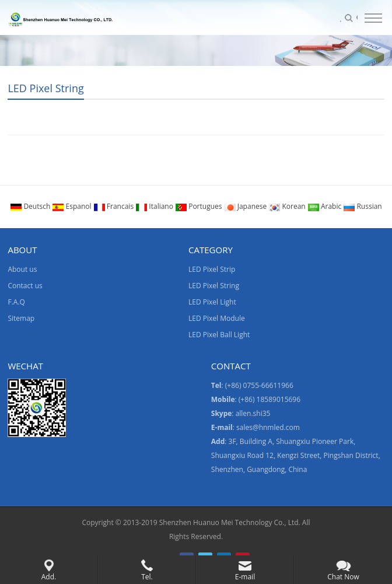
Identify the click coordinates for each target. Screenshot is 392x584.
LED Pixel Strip (212, 269)
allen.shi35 (253, 413)
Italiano (155, 206)
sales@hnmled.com (268, 427)
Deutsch (31, 206)
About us (22, 269)
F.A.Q (16, 302)
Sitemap (21, 318)
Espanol (72, 206)
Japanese (246, 206)
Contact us (25, 286)
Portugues (199, 206)
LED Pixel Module (217, 318)
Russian (362, 206)
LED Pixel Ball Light (219, 335)
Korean (288, 206)
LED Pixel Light (212, 302)
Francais (115, 206)
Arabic (325, 206)
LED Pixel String (45, 88)
